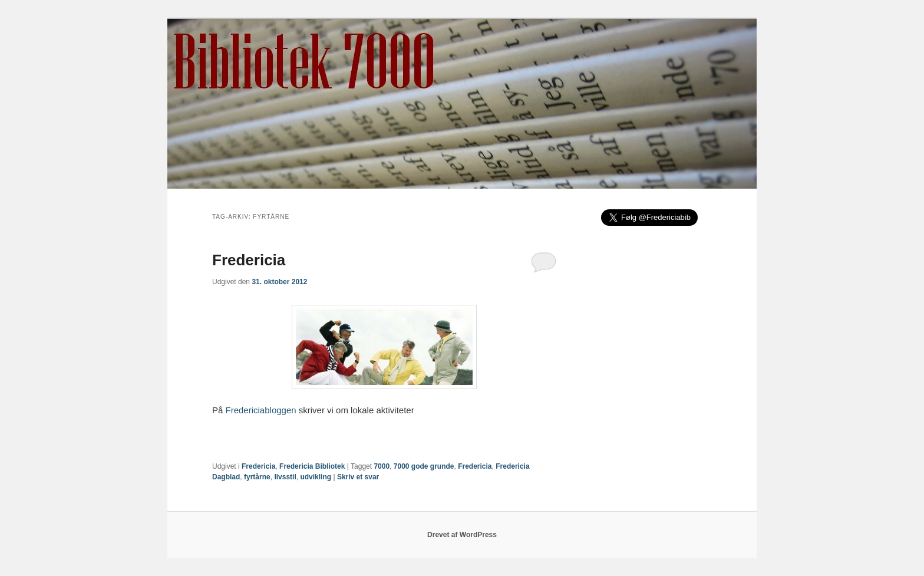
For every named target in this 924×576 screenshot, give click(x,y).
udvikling (316, 477)
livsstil (285, 477)
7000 (382, 466)
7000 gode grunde (424, 466)
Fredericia (249, 260)
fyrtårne (257, 477)
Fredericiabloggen (261, 410)
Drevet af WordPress (462, 535)
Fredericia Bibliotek (312, 466)
